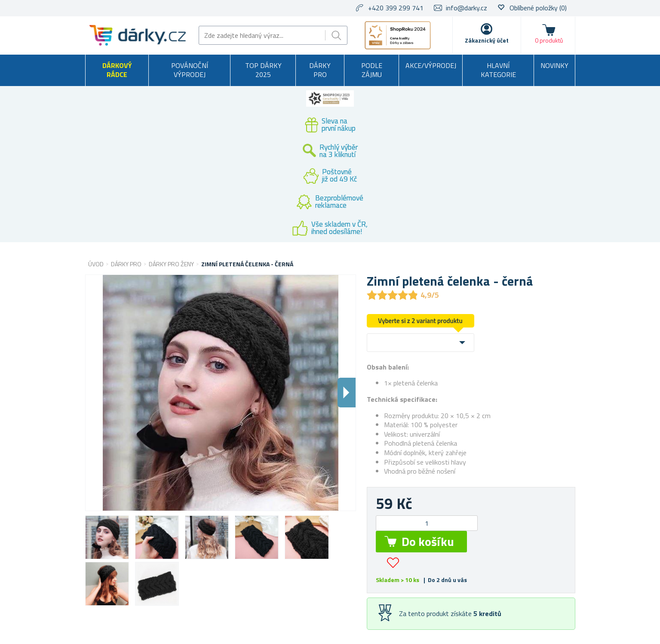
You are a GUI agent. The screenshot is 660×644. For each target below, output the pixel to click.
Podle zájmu (372, 70)
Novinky (554, 65)
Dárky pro (320, 70)
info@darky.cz (467, 8)
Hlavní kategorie (498, 70)
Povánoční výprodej (190, 70)
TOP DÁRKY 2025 (263, 70)
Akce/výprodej (431, 65)
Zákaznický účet (487, 40)
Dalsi (347, 393)
